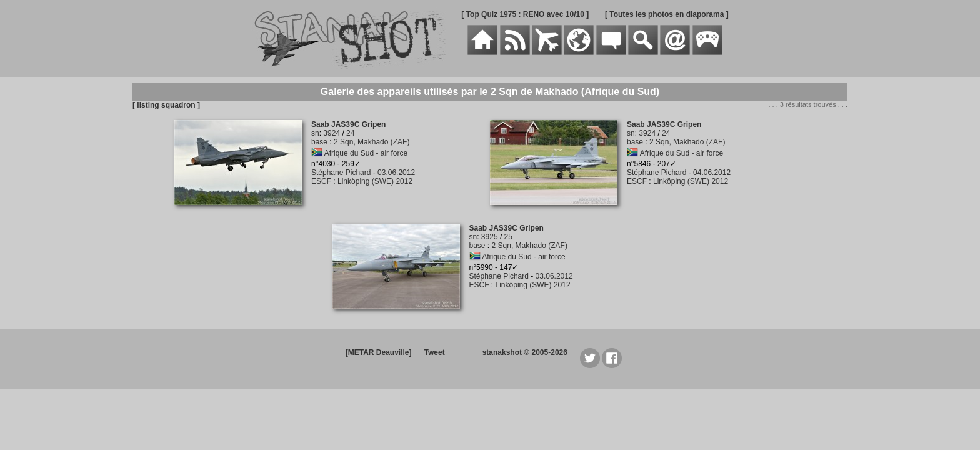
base (319, 142)
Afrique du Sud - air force (366, 153)
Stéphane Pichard (341, 172)
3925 (490, 237)
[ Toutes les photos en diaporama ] (667, 14)
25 (508, 237)
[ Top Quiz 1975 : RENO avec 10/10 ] (525, 14)
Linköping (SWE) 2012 (375, 181)
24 (350, 133)
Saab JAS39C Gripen (348, 124)
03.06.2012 (396, 172)
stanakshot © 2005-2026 (525, 352)
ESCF (321, 181)
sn (315, 133)
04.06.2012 (712, 172)
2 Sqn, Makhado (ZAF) (372, 142)
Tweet (435, 352)
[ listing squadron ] (166, 105)
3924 (332, 133)
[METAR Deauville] (379, 352)
